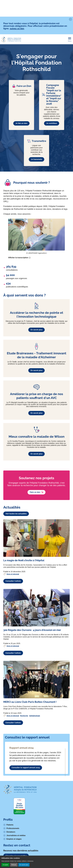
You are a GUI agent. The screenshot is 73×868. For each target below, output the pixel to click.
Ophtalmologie (35, 716)
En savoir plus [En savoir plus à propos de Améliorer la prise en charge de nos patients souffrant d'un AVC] (37, 413)
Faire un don (36, 492)
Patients (10, 825)
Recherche (24, 716)
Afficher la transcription (18, 258)
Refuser (14, 865)
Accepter (5, 865)
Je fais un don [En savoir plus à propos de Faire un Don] (21, 123)
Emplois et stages (14, 839)
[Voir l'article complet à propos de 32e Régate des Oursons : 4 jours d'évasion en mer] (36, 608)
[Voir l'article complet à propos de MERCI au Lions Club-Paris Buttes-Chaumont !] (36, 680)
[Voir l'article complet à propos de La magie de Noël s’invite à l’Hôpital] (36, 538)
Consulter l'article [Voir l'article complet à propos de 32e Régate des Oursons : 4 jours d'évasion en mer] (13, 653)
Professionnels (13, 828)
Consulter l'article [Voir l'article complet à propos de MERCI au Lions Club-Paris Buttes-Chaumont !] (13, 723)
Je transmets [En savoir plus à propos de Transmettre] (36, 159)
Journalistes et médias (16, 835)
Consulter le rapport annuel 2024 (26, 768)
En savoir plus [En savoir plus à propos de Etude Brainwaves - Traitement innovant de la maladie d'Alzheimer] (37, 370)
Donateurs (11, 832)
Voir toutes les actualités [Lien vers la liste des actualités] (16, 514)
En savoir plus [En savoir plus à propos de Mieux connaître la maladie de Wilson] (37, 454)
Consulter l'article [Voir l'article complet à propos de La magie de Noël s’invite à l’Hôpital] (13, 581)
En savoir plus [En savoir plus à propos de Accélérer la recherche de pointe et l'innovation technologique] (37, 330)
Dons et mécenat (13, 574)
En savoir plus (24, 865)
